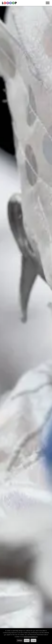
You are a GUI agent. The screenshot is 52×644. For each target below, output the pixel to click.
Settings (20, 640)
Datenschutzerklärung (31, 637)
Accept (34, 640)
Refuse (27, 640)
